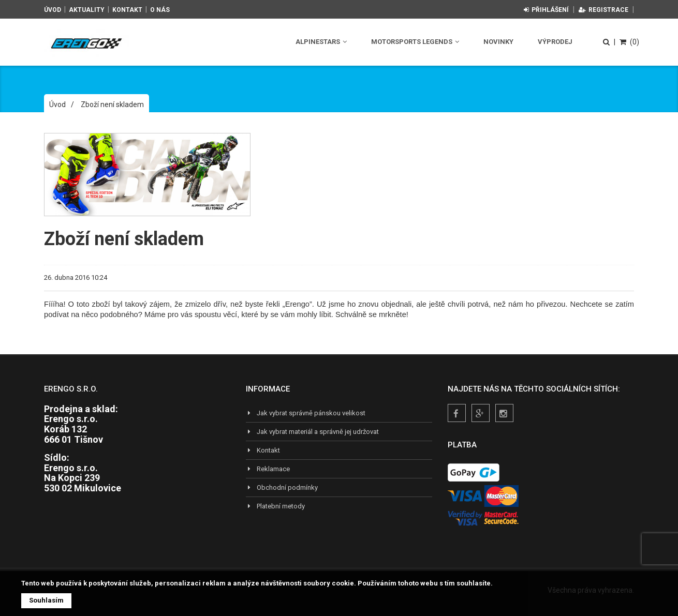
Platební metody (275, 506)
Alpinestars (321, 42)
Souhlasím (46, 600)
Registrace (603, 10)
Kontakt (127, 10)
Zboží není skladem (112, 104)
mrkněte (393, 314)
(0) (629, 42)
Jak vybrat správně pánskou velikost (306, 413)
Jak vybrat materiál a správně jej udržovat (312, 432)
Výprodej (555, 42)
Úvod (53, 10)
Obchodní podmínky (282, 487)
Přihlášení (546, 10)
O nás (160, 10)
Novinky (498, 42)
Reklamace (268, 469)
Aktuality (87, 10)
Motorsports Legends (415, 42)
